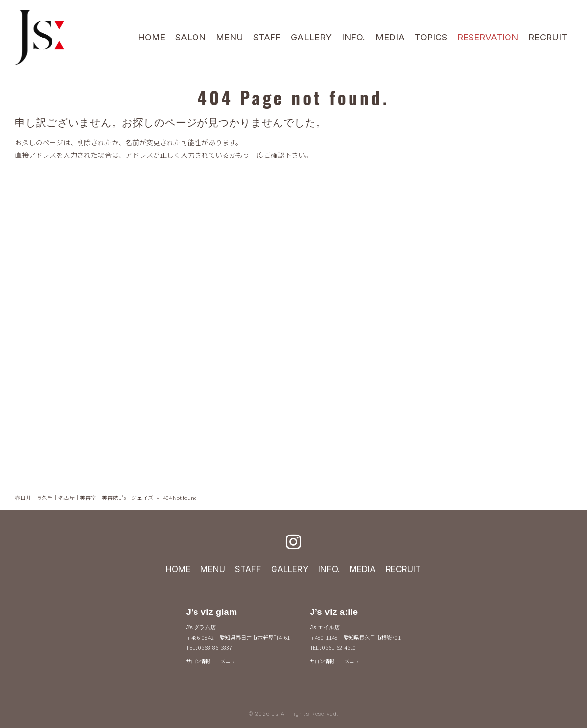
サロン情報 (199, 662)
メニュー (234, 662)
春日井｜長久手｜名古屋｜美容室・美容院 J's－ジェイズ (84, 498)
